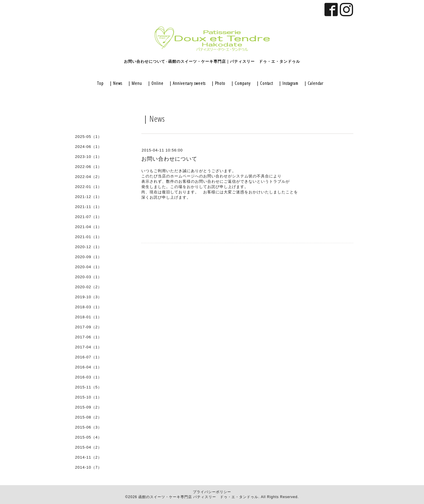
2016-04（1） (88, 367)
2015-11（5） (88, 387)
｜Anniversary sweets (187, 83)
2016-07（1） (88, 357)
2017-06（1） (88, 337)
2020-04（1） (88, 267)
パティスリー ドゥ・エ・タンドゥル (226, 497)
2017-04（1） (88, 347)
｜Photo (218, 83)
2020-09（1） (88, 257)
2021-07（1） (88, 217)
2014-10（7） (88, 467)
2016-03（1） (88, 377)
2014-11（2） (88, 457)
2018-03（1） (88, 307)
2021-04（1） (88, 227)
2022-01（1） (88, 187)
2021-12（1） (88, 197)
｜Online (155, 83)
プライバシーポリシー (212, 492)
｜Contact (264, 83)
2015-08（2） (88, 417)
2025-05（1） (88, 137)
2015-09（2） (88, 407)
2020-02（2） (88, 287)
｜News (115, 83)
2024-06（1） (88, 147)
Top (100, 83)
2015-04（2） (88, 447)
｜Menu (134, 83)
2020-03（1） (88, 277)
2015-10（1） (88, 397)
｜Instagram (288, 83)
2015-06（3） (88, 427)
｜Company (240, 83)
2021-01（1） (88, 237)
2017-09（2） (88, 327)
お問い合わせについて (169, 159)
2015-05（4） (88, 437)
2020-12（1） (88, 247)
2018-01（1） (88, 317)
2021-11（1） (88, 207)
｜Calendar (313, 83)
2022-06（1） (88, 167)
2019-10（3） (88, 297)
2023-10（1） (88, 157)
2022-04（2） (88, 177)
